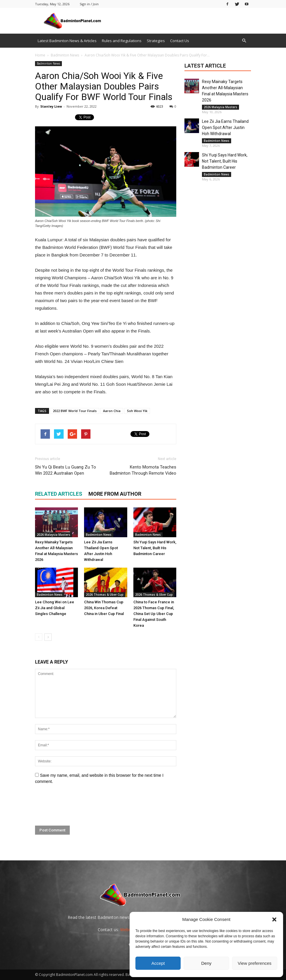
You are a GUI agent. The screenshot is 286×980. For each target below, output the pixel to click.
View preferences (255, 963)
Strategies (156, 41)
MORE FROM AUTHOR (115, 494)
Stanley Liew (51, 106)
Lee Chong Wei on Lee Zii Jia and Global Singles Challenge (55, 608)
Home (40, 55)
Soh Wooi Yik (137, 411)
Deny (206, 963)
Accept (158, 963)
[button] (274, 919)
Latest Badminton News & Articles (67, 41)
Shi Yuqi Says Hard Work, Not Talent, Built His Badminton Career (155, 548)
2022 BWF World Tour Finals (75, 411)
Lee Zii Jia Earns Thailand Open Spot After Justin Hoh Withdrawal (225, 128)
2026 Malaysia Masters (54, 535)
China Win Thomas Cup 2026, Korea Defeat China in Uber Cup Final (104, 608)
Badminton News (48, 63)
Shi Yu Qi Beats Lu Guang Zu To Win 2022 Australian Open (66, 470)
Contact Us (180, 41)
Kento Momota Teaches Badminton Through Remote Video (143, 470)
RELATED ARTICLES (59, 494)
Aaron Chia (112, 411)
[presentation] (79, 805)
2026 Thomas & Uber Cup (105, 595)
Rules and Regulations (122, 41)
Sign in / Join (89, 4)
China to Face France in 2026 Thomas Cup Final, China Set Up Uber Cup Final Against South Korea (154, 614)
